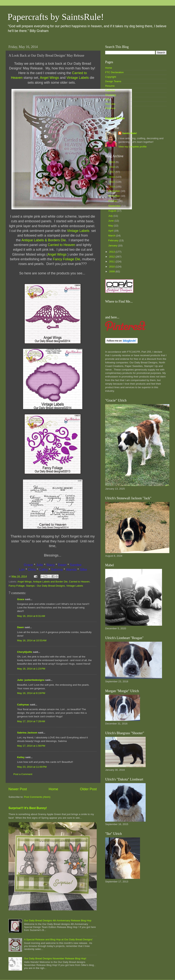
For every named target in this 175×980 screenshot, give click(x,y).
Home (53, 789)
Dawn (21, 627)
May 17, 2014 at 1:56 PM (31, 746)
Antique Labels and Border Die (50, 582)
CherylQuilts (25, 652)
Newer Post (18, 789)
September (115, 206)
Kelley (21, 757)
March (112, 236)
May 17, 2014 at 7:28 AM (31, 721)
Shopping (111, 95)
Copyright (111, 77)
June (111, 221)
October (113, 201)
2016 (112, 177)
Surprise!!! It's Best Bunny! (28, 808)
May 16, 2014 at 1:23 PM (31, 669)
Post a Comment (23, 774)
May (111, 226)
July (111, 216)
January (113, 246)
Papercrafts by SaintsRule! (56, 17)
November (114, 196)
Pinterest (110, 108)
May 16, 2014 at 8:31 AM (31, 616)
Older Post (88, 789)
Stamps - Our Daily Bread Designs (45, 586)
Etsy (108, 99)
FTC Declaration (114, 72)
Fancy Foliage (17, 586)
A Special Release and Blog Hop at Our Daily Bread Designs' (58, 939)
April (111, 231)
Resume (110, 86)
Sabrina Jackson (27, 733)
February (114, 240)
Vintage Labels (75, 586)
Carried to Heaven (79, 582)
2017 (112, 172)
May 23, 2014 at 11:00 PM (32, 767)
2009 (112, 271)
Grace (21, 599)
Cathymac (23, 705)
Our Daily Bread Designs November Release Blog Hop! (55, 958)
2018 (112, 167)
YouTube (110, 104)
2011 (112, 262)
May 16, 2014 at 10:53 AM (32, 640)
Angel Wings (25, 582)
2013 (112, 252)
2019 (112, 162)
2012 (112, 257)
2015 (112, 182)
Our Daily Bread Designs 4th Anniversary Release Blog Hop (58, 920)
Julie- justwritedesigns (31, 680)
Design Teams (113, 81)
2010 (112, 267)
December (114, 191)
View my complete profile (132, 147)
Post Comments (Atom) (37, 797)
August (113, 211)
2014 (112, 187)
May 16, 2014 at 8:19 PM (31, 693)
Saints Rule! (129, 133)
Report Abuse (115, 118)
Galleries (110, 90)
